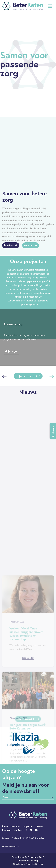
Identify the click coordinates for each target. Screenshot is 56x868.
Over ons (31, 245)
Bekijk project (11, 351)
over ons (15, 826)
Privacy (35, 860)
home (5, 826)
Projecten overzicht (28, 376)
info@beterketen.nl (11, 847)
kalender (7, 830)
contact (18, 830)
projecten (28, 826)
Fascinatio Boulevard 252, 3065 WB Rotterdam (23, 838)
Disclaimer (23, 860)
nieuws (39, 826)
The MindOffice (34, 864)
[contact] (14, 797)
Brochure (11, 245)
